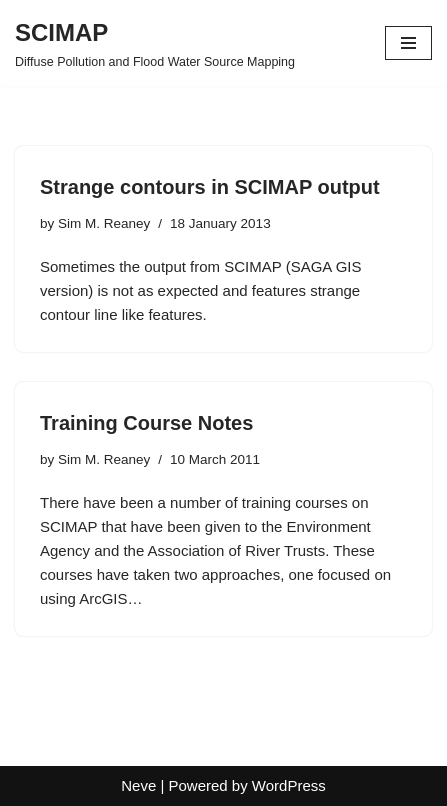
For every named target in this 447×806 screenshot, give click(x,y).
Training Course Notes (146, 423)
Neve (138, 785)
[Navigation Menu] (408, 43)
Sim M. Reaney (104, 223)
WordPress (289, 785)
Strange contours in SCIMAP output (210, 187)
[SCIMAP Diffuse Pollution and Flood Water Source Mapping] (155, 43)
